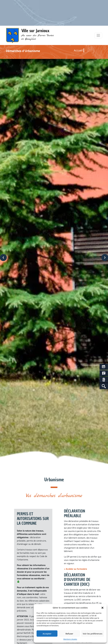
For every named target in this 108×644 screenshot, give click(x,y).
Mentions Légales (70, 639)
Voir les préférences (93, 634)
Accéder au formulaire (76, 569)
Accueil (78, 50)
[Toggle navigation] (98, 35)
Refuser (69, 634)
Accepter (47, 634)
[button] (102, 608)
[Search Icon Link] (104, 386)
